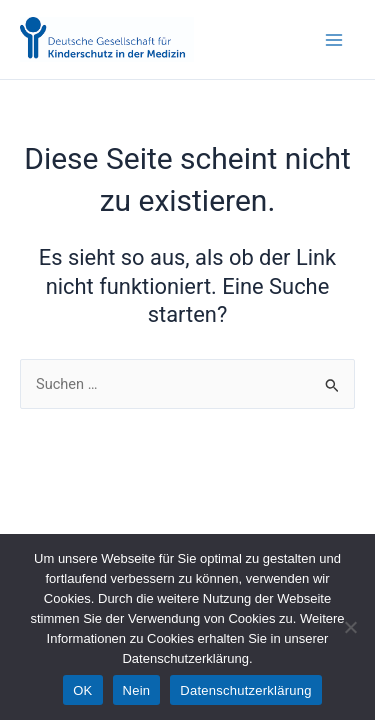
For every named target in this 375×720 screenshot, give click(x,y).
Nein (137, 690)
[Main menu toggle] (334, 40)
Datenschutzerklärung (245, 690)
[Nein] (350, 627)
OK (82, 690)
